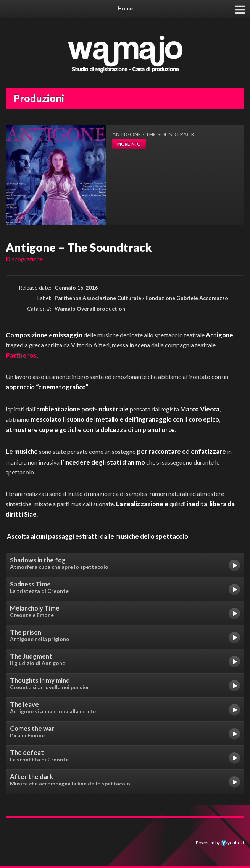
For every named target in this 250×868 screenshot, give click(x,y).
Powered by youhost (220, 843)
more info (129, 144)
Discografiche (24, 259)
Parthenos (21, 355)
